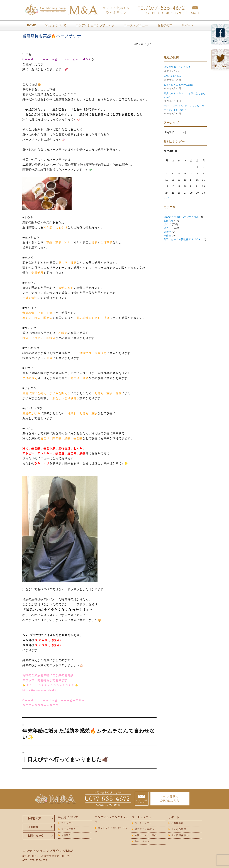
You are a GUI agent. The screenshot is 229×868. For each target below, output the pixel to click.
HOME (31, 25)
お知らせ (169, 221)
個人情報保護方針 (181, 835)
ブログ (167, 224)
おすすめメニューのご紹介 (179, 85)
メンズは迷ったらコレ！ (177, 67)
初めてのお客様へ (144, 829)
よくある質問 (179, 829)
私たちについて (56, 25)
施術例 (167, 232)
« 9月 (167, 198)
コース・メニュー (136, 25)
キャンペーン (142, 841)
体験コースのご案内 (146, 835)
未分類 (167, 236)
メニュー (169, 228)
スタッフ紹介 (69, 829)
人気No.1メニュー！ (175, 76)
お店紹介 (66, 835)
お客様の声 (165, 25)
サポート (188, 25)
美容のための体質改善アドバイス (182, 239)
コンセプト (67, 823)
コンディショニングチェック (95, 25)
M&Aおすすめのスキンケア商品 (181, 217)
